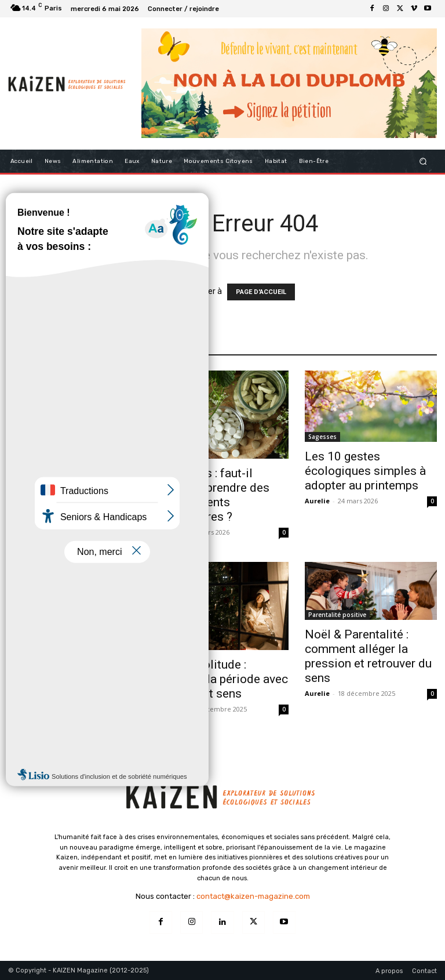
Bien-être (174, 645)
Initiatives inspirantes (44, 645)
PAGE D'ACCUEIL (261, 292)
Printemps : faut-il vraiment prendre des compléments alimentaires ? (213, 495)
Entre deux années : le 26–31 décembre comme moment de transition (66, 686)
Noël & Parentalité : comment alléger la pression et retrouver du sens (368, 656)
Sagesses (322, 437)
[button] (423, 161)
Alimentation (31, 453)
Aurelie (21, 532)
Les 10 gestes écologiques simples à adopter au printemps (365, 471)
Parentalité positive (337, 615)
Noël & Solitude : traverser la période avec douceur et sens (222, 679)
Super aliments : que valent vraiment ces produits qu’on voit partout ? (62, 495)
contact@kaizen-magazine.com (253, 896)
